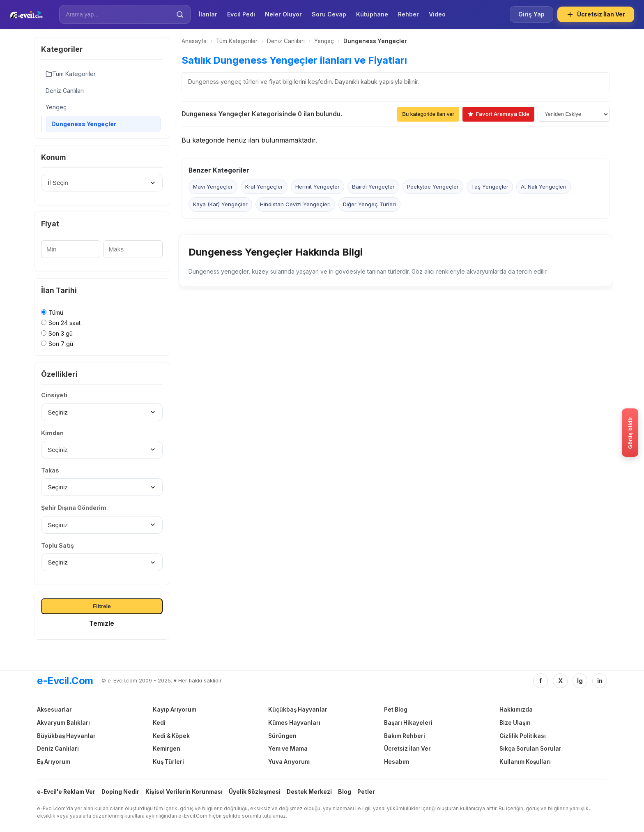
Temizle (102, 623)
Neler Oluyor (283, 14)
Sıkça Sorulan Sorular (530, 749)
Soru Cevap (329, 14)
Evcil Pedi (241, 14)
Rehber (408, 14)
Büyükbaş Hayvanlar (66, 736)
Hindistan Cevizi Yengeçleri (295, 205)
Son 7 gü (61, 344)
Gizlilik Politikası (523, 736)
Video (437, 14)
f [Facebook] (540, 681)
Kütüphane (372, 14)
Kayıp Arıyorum (175, 710)
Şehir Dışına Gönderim (74, 508)
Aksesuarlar (54, 710)
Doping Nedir (120, 792)
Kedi (159, 723)
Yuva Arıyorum (289, 762)
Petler (366, 792)
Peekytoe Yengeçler (433, 187)
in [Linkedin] (600, 681)
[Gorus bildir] (630, 433)
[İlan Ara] (119, 14)
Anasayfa (194, 41)
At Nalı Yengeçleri (544, 187)
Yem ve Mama (288, 749)
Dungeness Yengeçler (84, 124)
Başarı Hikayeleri (408, 723)
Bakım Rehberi (405, 736)
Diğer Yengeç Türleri (369, 205)
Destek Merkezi (309, 792)
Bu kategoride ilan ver (428, 114)
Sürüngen (282, 736)
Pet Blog (396, 710)
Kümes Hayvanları (294, 723)
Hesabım (397, 762)
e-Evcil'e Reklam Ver (66, 792)
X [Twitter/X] (560, 681)
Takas (50, 470)
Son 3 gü (61, 333)
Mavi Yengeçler (213, 187)
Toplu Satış (57, 545)
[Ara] (180, 14)
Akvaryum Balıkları (63, 723)
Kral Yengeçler (264, 187)
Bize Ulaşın (515, 723)
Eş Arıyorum (54, 762)
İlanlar (208, 14)
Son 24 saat (64, 323)
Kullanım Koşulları (525, 762)
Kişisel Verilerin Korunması (184, 792)
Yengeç (56, 107)
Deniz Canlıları (65, 91)
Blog (345, 792)
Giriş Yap (531, 14)
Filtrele (102, 606)
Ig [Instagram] (580, 681)
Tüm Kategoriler (71, 74)
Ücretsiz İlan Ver (596, 14)
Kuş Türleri (168, 762)
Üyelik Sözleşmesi (255, 792)
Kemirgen (167, 749)
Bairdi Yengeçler (373, 187)
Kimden (52, 433)
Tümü (56, 312)
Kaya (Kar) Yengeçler (220, 205)
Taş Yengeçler (490, 187)
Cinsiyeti (54, 395)
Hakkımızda (516, 710)
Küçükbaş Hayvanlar (298, 710)
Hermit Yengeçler (317, 187)
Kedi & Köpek (171, 736)
